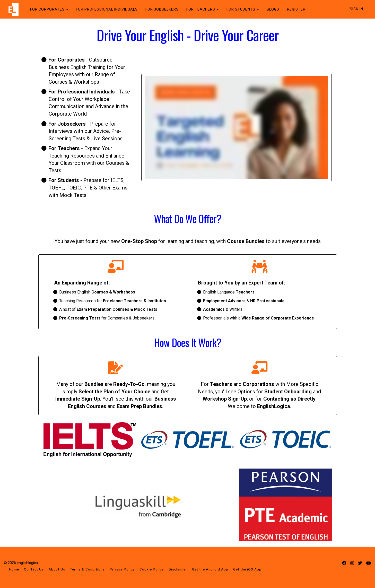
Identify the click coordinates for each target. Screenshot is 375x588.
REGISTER (295, 9)
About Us (57, 569)
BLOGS (271, 9)
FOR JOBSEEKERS (160, 9)
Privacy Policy (122, 569)
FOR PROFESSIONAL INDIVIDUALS (105, 9)
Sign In (356, 9)
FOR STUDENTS (241, 9)
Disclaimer (178, 569)
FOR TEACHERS (201, 9)
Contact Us (34, 569)
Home (14, 569)
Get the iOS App (247, 569)
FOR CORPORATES (48, 9)
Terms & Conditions (87, 569)
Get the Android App (210, 569)
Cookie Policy (152, 569)
